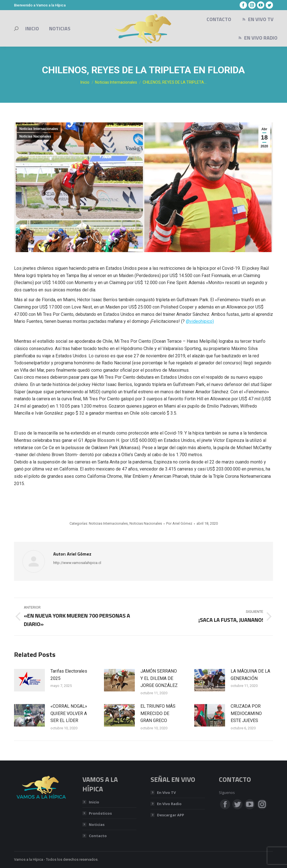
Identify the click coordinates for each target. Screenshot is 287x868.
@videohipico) (200, 321)
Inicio (94, 802)
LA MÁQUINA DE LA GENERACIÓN (250, 675)
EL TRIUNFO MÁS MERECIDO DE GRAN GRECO (158, 713)
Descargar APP (171, 815)
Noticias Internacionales (39, 129)
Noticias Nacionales (35, 136)
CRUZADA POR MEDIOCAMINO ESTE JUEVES (246, 713)
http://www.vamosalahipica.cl (77, 563)
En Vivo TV (166, 792)
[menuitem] (32, 29)
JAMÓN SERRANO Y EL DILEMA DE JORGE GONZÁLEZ (159, 678)
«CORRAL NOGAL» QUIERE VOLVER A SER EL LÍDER (69, 713)
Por (179, 523)
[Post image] (29, 680)
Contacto (98, 836)
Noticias (97, 824)
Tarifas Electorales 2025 (69, 675)
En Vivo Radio (169, 804)
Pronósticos (100, 813)
